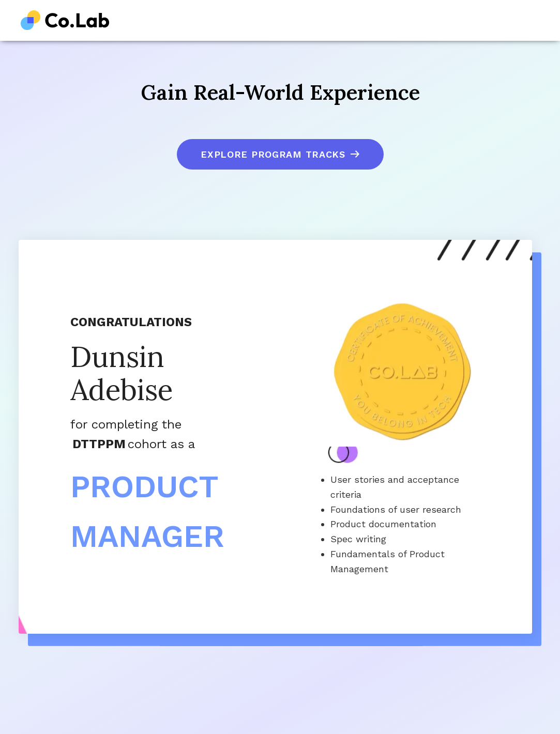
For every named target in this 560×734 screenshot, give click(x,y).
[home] (65, 20)
